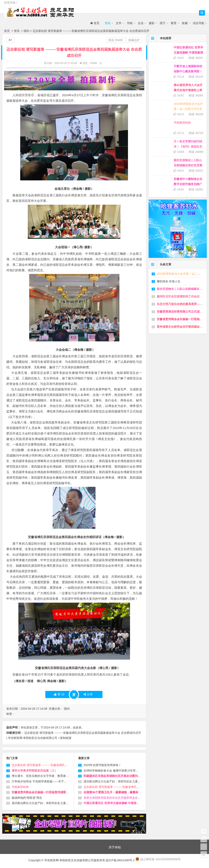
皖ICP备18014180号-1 (121, 860)
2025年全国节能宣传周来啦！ (102, 765)
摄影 (152, 23)
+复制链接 (65, 738)
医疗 (163, 23)
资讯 (108, 23)
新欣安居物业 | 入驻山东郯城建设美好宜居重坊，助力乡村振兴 (188, 165)
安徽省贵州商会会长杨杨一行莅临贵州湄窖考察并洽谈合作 (49, 792)
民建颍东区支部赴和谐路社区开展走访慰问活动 (113, 776)
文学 (119, 23)
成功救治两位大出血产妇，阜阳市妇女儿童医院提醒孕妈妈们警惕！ (54, 803)
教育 (174, 23)
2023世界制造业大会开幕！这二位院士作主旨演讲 (188, 109)
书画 (130, 23)
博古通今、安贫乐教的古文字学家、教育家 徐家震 (43, 776)
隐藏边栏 (134, 40)
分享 (88, 694)
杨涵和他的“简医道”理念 (27, 798)
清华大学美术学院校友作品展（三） (34, 771)
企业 (141, 23)
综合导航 (199, 23)
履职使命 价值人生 (169, 281)
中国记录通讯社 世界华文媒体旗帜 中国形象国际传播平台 (120, 803)
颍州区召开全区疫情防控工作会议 (178, 296)
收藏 (185, 23)
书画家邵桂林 (20, 787)
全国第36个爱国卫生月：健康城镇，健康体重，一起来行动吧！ (124, 792)
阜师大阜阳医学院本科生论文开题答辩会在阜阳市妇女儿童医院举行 (126, 798)
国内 (27, 31)
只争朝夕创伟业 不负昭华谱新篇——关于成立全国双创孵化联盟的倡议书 (58, 781)
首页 (95, 23)
